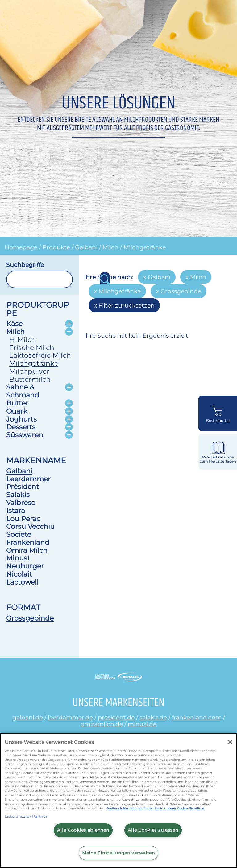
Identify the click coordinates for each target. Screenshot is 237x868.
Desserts (21, 427)
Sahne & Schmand (23, 391)
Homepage (21, 247)
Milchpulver (29, 371)
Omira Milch (27, 550)
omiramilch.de (102, 724)
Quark (17, 411)
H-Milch (23, 340)
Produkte (56, 247)
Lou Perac (23, 519)
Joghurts (21, 419)
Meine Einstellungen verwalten (118, 853)
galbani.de (28, 717)
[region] (118, 801)
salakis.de (153, 717)
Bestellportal (218, 421)
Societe (19, 534)
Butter (17, 403)
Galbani (86, 247)
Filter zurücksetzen (127, 305)
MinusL (19, 558)
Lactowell (22, 582)
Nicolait (19, 574)
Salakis (18, 495)
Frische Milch (32, 348)
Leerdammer (28, 479)
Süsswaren (25, 435)
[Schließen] (230, 742)
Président (23, 487)
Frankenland (28, 542)
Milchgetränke (145, 247)
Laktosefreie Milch (40, 355)
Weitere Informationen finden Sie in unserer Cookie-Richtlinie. (156, 808)
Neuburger (25, 566)
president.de (116, 717)
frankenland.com (197, 717)
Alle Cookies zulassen (153, 830)
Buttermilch (30, 379)
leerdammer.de (70, 717)
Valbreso (21, 503)
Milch (110, 247)
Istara (16, 511)
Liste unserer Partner (26, 816)
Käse (14, 324)
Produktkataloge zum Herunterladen (218, 459)
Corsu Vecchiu (30, 526)
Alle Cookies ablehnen (83, 830)
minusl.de (142, 724)
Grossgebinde (30, 618)
